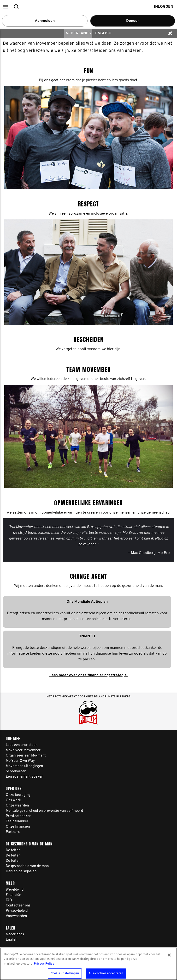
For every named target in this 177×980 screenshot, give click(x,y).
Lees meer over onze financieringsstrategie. (88, 675)
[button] (5, 7)
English (103, 33)
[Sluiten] (169, 955)
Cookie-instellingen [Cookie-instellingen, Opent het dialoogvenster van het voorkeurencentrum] (65, 973)
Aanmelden (45, 21)
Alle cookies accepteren (106, 973)
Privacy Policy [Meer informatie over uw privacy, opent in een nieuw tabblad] (44, 964)
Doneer (133, 21)
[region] (88, 964)
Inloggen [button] (164, 7)
